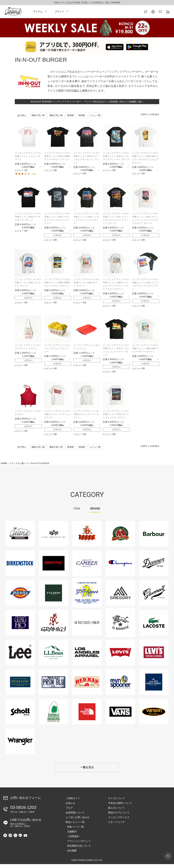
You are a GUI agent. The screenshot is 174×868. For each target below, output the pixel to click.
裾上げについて (116, 812)
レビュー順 (95, 118)
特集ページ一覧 (74, 831)
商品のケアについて (119, 816)
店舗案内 (70, 835)
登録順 (82, 118)
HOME (4, 466)
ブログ (69, 812)
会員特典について (75, 816)
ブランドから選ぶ (18, 466)
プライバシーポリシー (77, 845)
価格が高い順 (56, 118)
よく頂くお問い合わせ (77, 821)
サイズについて (116, 802)
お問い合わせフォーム (25, 802)
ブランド (59, 13)
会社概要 (70, 854)
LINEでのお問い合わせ (26, 825)
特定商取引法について (77, 850)
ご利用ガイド (73, 802)
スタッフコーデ (116, 826)
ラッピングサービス (119, 821)
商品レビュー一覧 (75, 826)
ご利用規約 (72, 840)
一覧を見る (87, 771)
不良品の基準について (120, 807)
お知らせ (70, 807)
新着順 (70, 118)
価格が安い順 (38, 118)
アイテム (38, 13)
